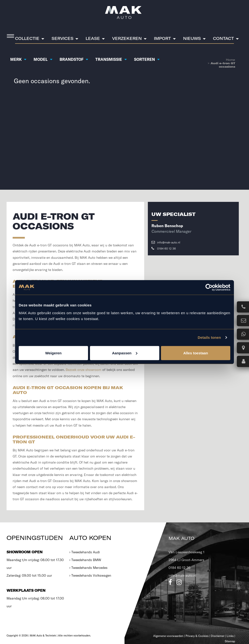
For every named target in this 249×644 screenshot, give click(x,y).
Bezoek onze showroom (84, 370)
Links (230, 636)
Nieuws (192, 38)
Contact (223, 38)
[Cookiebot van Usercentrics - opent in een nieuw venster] (209, 287)
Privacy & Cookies (197, 636)
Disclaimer (218, 636)
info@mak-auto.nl (166, 242)
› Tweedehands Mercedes (88, 568)
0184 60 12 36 (164, 248)
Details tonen (209, 337)
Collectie (27, 38)
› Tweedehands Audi (85, 552)
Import (162, 38)
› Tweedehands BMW (85, 560)
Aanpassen (125, 353)
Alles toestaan (196, 353)
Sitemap (230, 641)
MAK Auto (181, 538)
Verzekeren (127, 38)
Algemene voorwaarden (168, 636)
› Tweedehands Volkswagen (90, 575)
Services (62, 38)
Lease (93, 38)
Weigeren (53, 353)
